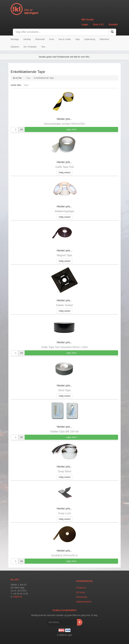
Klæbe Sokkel (64, 305)
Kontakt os (81, 588)
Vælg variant (65, 172)
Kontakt (113, 24)
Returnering (82, 597)
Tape (78, 39)
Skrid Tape (65, 390)
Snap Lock (64, 513)
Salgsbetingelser (84, 602)
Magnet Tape (64, 255)
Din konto (81, 592)
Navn (26, 85)
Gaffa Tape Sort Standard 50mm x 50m (65, 347)
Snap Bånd (64, 471)
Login (85, 24)
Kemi (52, 39)
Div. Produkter (30, 47)
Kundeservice (84, 581)
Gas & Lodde (65, 39)
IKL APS (15, 580)
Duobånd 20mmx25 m (64, 555)
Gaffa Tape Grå (64, 167)
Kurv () (98, 24)
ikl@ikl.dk (18, 597)
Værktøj (27, 39)
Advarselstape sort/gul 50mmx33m (64, 124)
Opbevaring (90, 39)
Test (43, 47)
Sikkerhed (104, 39)
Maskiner (15, 47)
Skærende (40, 39)
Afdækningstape (64, 211)
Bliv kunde (88, 20)
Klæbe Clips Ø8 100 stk (64, 432)
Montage (15, 39)
